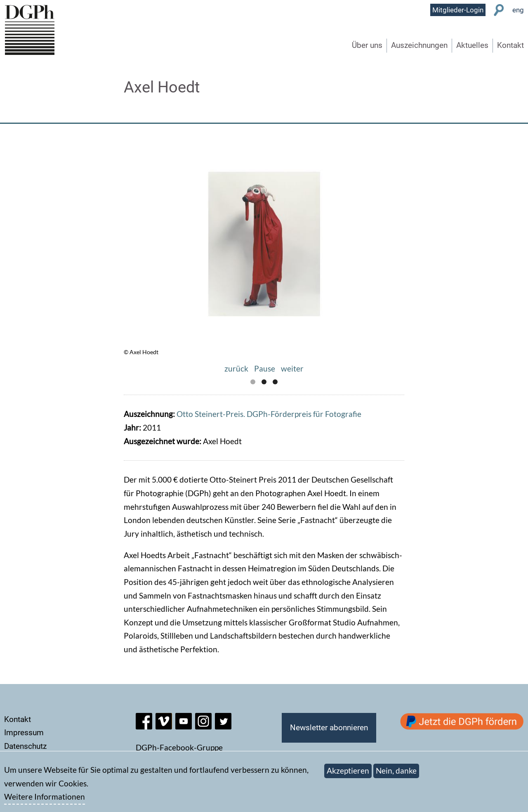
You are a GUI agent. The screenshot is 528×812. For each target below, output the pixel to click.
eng (518, 10)
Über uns (367, 45)
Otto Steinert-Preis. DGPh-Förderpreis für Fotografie (269, 414)
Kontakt (510, 45)
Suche (499, 10)
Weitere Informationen (45, 801)
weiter (292, 368)
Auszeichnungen (419, 45)
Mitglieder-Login (458, 10)
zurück (236, 368)
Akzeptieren (348, 775)
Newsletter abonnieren (329, 728)
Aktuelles (472, 45)
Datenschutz (25, 746)
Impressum (24, 733)
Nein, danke (396, 775)
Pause (265, 368)
